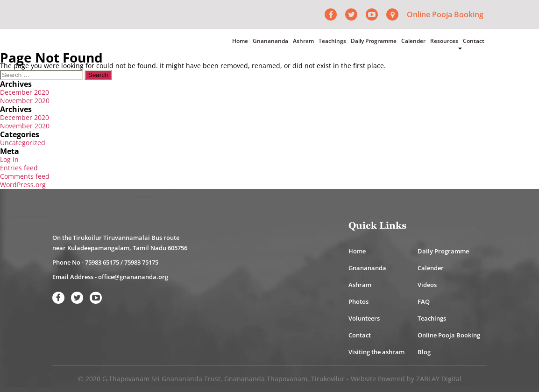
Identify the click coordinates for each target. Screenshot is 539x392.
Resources (444, 41)
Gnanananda (270, 41)
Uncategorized (23, 143)
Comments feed (25, 176)
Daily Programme (374, 41)
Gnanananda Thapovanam (266, 379)
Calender (413, 41)
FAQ (424, 301)
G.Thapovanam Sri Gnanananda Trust (161, 379)
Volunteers (364, 318)
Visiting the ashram (376, 352)
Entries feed (19, 168)
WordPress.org (23, 185)
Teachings (332, 41)
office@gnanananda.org (133, 277)
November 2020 (25, 101)
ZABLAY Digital (439, 379)
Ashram (303, 41)
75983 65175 (102, 262)
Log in (9, 159)
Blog (424, 352)
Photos (358, 301)
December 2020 (25, 92)
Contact (474, 41)
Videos (427, 285)
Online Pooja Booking (445, 14)
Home (240, 41)
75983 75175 (141, 262)
